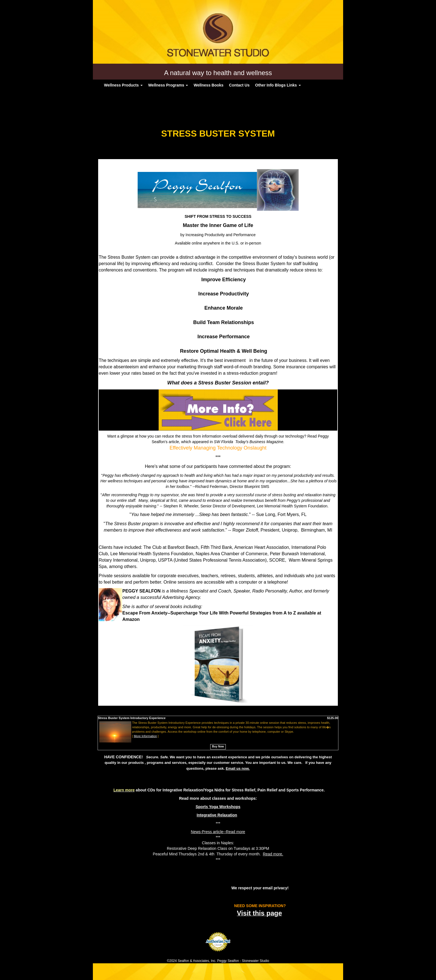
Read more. (273, 854)
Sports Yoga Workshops (218, 807)
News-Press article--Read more (218, 832)
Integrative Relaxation (217, 815)
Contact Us (239, 85)
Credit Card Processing (218, 954)
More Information (145, 736)
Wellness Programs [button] (168, 85)
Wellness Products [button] (123, 85)
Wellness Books (208, 85)
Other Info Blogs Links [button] (278, 85)
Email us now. (238, 768)
